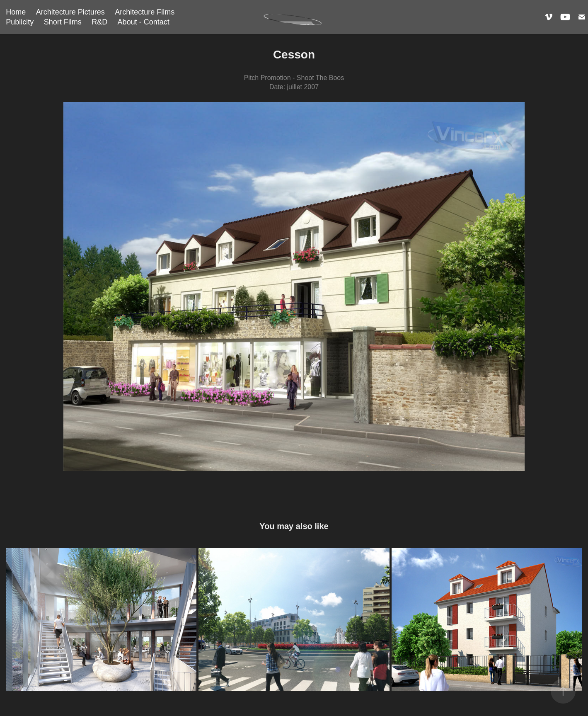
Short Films (63, 22)
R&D (99, 22)
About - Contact (144, 22)
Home (16, 12)
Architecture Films (145, 12)
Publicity (20, 22)
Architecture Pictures (70, 12)
